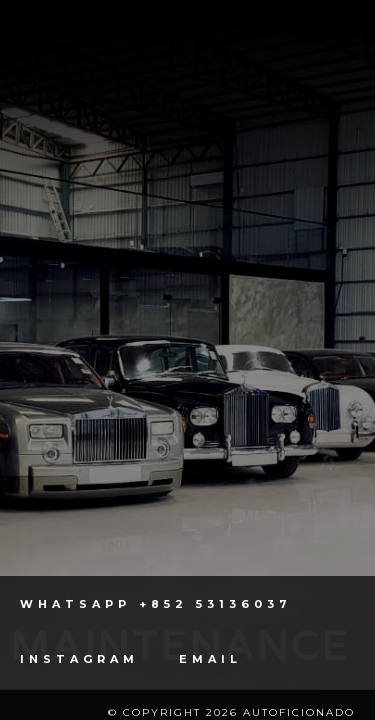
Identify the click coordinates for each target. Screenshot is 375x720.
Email (210, 659)
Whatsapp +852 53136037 (156, 604)
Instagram (79, 659)
